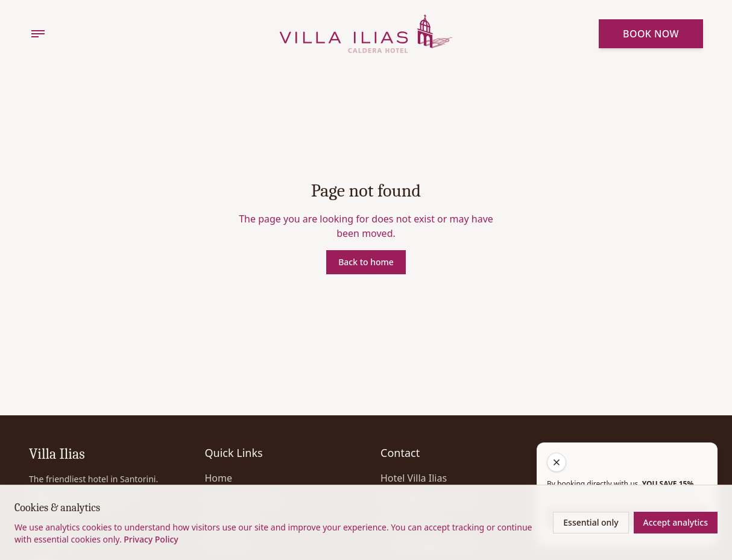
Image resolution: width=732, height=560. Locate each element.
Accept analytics (676, 522)
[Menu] (38, 34)
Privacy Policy (151, 539)
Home (219, 478)
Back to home (366, 262)
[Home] (366, 34)
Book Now (651, 34)
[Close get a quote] (557, 462)
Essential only (591, 522)
